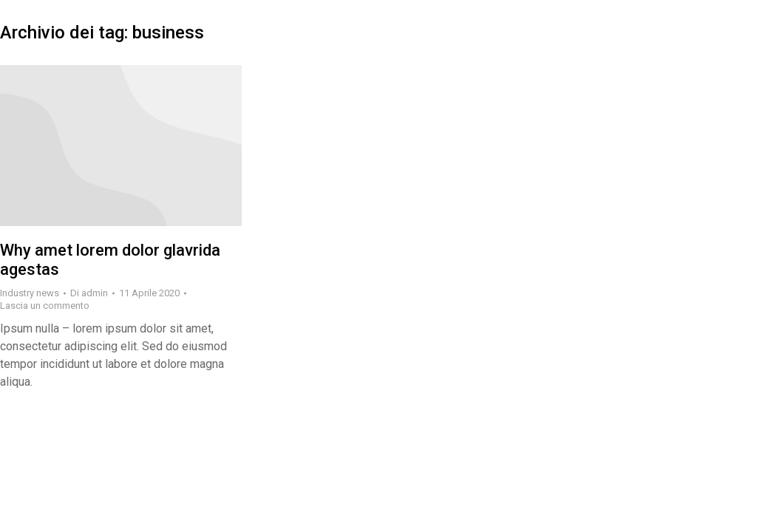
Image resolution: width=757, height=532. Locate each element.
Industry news (30, 293)
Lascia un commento (45, 306)
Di (89, 293)
